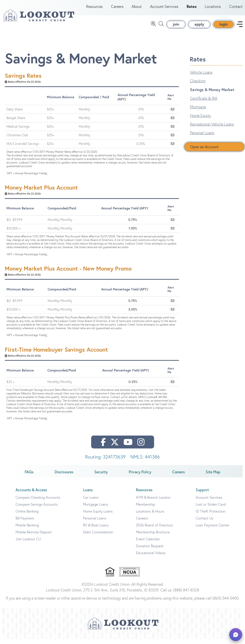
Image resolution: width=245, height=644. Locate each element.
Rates (192, 9)
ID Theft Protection (211, 516)
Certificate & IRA (204, 103)
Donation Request (150, 551)
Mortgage (198, 112)
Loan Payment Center (213, 530)
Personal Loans (202, 138)
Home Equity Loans (98, 516)
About (137, 9)
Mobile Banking (27, 530)
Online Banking (27, 516)
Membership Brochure (153, 537)
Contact (236, 9)
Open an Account (204, 152)
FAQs (29, 477)
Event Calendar (148, 544)
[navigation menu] (240, 27)
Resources (94, 9)
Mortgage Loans (96, 509)
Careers (117, 9)
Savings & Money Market (212, 95)
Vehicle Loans (201, 77)
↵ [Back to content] (46, 178)
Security (101, 477)
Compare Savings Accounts (37, 509)
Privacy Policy (140, 477)
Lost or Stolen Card (211, 509)
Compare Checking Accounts (38, 502)
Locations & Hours (150, 516)
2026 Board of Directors (154, 530)
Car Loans (91, 502)
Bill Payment (25, 523)
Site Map (213, 477)
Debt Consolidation (98, 537)
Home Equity (200, 120)
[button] (236, 635)
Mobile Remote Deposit (34, 537)
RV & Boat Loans (96, 530)
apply (199, 27)
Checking (198, 86)
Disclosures (64, 477)
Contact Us (205, 523)
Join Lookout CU (28, 544)
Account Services (164, 9)
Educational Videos (151, 558)
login (224, 27)
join (176, 27)
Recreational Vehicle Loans (212, 129)
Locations (213, 9)
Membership (145, 509)
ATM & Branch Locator (153, 502)
